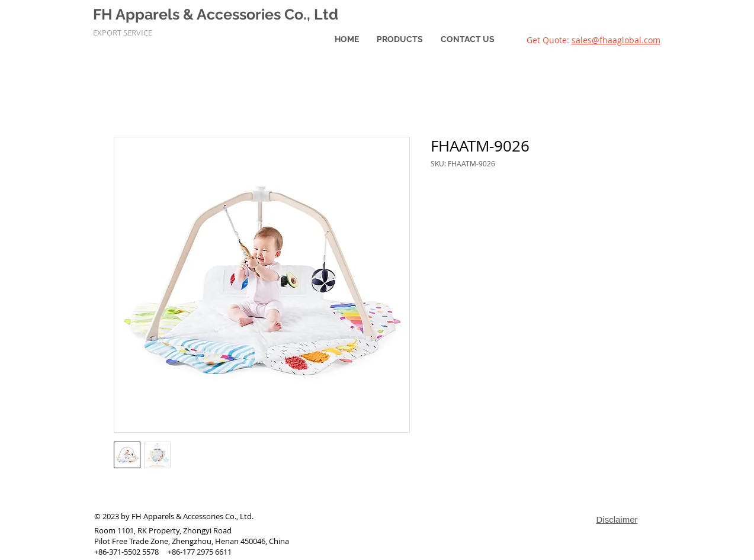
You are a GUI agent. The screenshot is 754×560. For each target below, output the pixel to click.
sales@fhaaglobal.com (616, 40)
